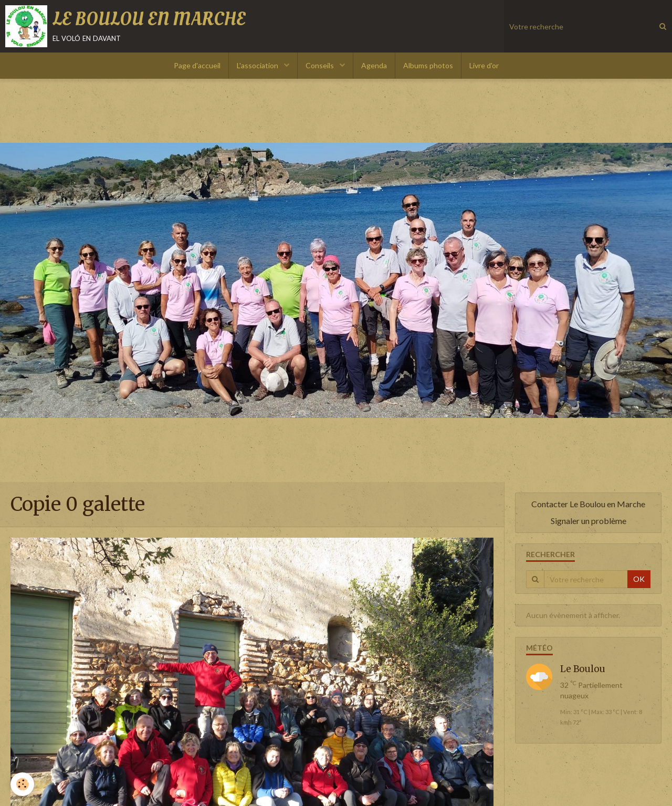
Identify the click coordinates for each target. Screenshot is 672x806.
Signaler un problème (589, 521)
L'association (258, 65)
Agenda (374, 65)
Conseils (321, 65)
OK (639, 579)
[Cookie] (22, 784)
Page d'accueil (197, 65)
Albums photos (428, 65)
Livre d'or (484, 65)
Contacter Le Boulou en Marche (588, 504)
